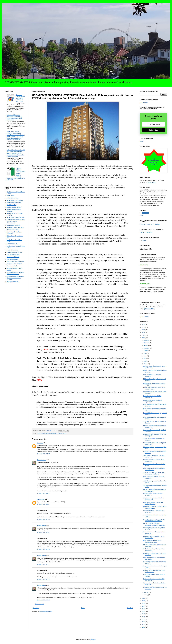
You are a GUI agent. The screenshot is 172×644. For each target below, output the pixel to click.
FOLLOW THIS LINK (146, 232)
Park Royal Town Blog (13, 255)
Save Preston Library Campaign (15, 261)
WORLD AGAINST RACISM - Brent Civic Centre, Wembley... (154, 473)
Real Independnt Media (13, 257)
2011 (144, 622)
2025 (144, 327)
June (145, 356)
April (145, 361)
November (147, 343)
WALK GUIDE (152, 182)
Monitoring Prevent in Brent (14, 252)
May (145, 359)
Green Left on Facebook (13, 225)
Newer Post (36, 608)
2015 (144, 611)
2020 (144, 598)
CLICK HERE (144, 102)
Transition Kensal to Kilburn (15, 264)
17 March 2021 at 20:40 (44, 600)
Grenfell (60, 433)
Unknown (40, 443)
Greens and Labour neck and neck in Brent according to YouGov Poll (21, 98)
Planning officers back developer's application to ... (153, 401)
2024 (144, 330)
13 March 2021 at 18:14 (44, 520)
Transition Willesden (12, 266)
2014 (144, 614)
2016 (144, 609)
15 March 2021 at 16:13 (44, 533)
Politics (142, 215)
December (147, 340)
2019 (144, 601)
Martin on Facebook (12, 250)
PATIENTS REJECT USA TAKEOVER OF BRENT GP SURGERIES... (154, 520)
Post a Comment (39, 604)
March (146, 364)
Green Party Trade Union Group (15, 227)
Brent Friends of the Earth (14, 203)
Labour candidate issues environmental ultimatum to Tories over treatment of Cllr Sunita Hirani (14, 117)
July (145, 353)
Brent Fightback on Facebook (15, 200)
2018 (144, 603)
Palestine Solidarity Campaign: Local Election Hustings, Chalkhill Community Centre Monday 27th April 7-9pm (16, 174)
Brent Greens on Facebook (14, 207)
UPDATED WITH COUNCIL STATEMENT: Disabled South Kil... (154, 524)
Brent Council (41, 433)
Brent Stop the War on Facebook (16, 217)
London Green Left (12, 244)
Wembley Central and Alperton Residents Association (15, 273)
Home (83, 608)
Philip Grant (41, 499)
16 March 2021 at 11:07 (44, 564)
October (146, 345)
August (146, 351)
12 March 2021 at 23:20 (44, 454)
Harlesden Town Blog (13, 230)
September (147, 348)
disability (47, 433)
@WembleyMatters (149, 309)
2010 (144, 625)
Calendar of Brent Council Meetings (150, 224)
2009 (144, 627)
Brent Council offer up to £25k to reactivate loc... (152, 397)
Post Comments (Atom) (46, 611)
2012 (144, 619)
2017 (144, 606)
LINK (142, 141)
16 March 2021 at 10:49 (44, 549)
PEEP (64, 433)
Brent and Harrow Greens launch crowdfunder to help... (152, 541)
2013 (144, 617)
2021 (144, 338)
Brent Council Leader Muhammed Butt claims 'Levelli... (154, 469)
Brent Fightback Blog (13, 198)
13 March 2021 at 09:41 (44, 493)
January (146, 595)
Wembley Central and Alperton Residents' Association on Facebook (15, 278)
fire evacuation (54, 433)
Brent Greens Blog (12, 205)
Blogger (93, 640)
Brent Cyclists (11, 196)
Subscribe (153, 130)
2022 (144, 335)
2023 (144, 333)
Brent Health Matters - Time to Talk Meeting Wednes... (153, 503)
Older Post (130, 608)
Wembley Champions (13, 282)
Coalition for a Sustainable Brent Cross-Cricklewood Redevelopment (16, 221)
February (146, 592)
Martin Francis (41, 460)
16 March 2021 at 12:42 (44, 579)
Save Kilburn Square (12, 259)
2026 (144, 325)
